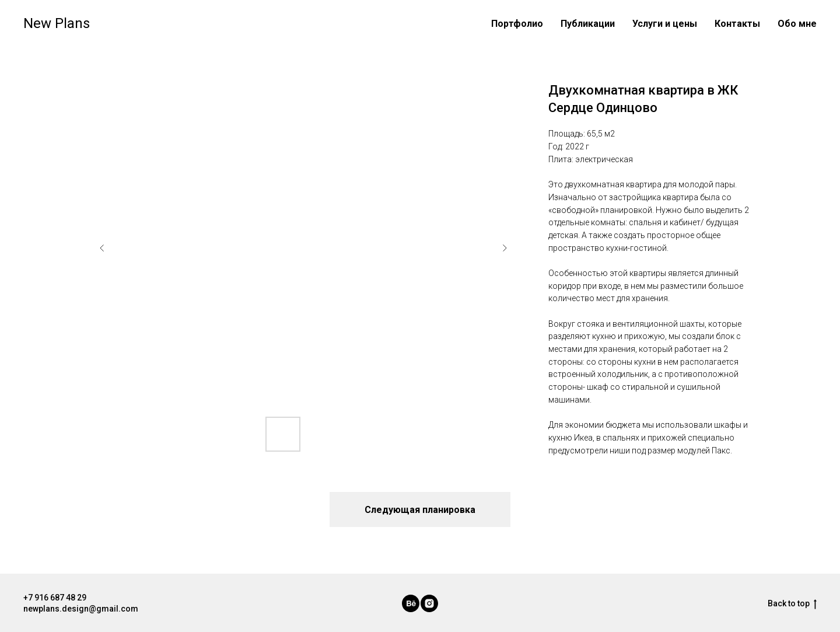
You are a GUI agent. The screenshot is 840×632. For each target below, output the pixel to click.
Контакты (737, 24)
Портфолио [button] (517, 24)
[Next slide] (505, 248)
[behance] (411, 603)
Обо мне (797, 24)
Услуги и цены (665, 24)
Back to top (792, 604)
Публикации (588, 24)
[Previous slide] (102, 248)
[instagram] (429, 603)
